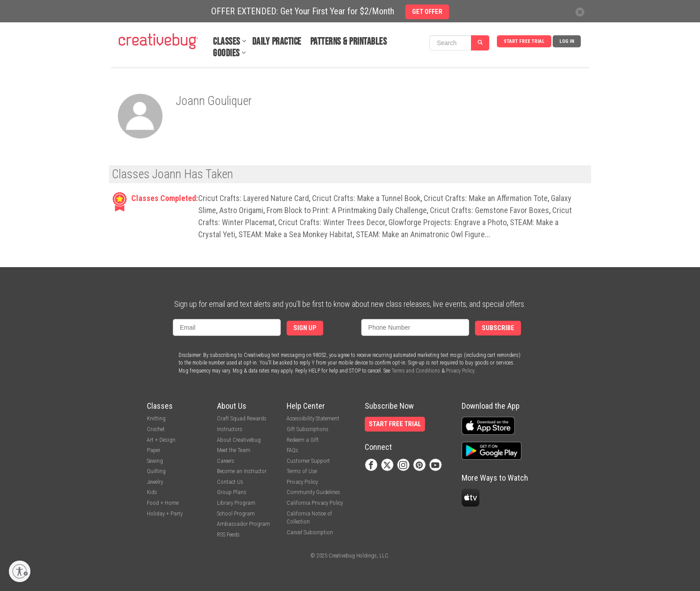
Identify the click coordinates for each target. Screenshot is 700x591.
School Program (236, 513)
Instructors (230, 429)
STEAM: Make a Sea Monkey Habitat (296, 234)
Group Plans (232, 492)
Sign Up (305, 328)
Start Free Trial (524, 41)
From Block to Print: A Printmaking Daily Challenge (347, 210)
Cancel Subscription (310, 532)
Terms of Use (302, 471)
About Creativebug (239, 440)
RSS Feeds (228, 534)
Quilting (156, 471)
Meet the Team (234, 450)
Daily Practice (277, 42)
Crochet (156, 429)
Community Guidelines (313, 492)
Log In (567, 41)
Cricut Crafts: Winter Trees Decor (332, 222)
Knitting (156, 418)
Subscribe (498, 328)
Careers (226, 461)
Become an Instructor (242, 471)
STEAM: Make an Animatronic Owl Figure (420, 234)
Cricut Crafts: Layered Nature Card (254, 198)
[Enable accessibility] (20, 571)
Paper (154, 450)
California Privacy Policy (315, 503)
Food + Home (163, 503)
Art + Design (161, 440)
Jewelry (155, 482)
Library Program (236, 503)
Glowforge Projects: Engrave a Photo (448, 222)
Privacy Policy (460, 371)
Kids (152, 492)
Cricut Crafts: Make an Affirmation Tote (486, 198)
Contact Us (230, 482)
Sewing (155, 461)
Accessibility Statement (313, 418)
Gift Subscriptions (308, 429)
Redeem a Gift (303, 440)
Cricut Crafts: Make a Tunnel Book (366, 198)
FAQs (292, 450)
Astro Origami (241, 210)
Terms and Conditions (416, 371)
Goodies (226, 53)
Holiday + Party (165, 513)
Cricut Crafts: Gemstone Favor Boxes (490, 210)
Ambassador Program (244, 524)
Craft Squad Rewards (242, 418)
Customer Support (308, 461)
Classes (227, 42)
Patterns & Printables (349, 42)
